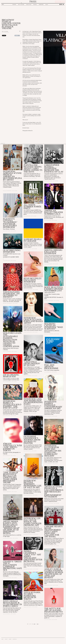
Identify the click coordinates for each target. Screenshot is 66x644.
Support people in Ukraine (33, 240)
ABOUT (3, 639)
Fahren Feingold (51, 412)
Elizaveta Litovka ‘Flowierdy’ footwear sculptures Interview (10, 223)
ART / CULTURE (21, 4)
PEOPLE (35, 4)
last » (38, 624)
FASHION (14, 4)
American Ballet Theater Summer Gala (54, 212)
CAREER (10, 639)
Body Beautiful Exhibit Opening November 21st (54, 289)
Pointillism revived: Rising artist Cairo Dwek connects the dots (33, 168)
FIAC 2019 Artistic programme (51, 367)
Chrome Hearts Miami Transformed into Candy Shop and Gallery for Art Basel (53, 531)
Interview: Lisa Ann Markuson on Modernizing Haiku (33, 401)
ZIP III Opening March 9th (11, 376)
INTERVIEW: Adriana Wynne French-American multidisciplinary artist (12, 176)
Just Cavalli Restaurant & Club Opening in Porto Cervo (12, 604)
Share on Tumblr (17, 36)
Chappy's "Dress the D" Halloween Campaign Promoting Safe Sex (13, 566)
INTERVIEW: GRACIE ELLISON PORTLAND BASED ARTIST (33, 320)
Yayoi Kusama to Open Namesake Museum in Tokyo (32, 596)
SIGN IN (63, 2)
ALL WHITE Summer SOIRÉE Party (33, 207)
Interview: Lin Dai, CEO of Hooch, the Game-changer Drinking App (33, 522)
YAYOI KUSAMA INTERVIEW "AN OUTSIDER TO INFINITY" (11, 294)
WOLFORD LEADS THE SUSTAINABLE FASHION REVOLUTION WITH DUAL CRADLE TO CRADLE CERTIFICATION (12, 340)
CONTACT (6, 639)
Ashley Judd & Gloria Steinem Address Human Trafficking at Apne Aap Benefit (54, 573)
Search (3, 4)
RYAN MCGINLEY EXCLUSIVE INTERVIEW (33, 280)
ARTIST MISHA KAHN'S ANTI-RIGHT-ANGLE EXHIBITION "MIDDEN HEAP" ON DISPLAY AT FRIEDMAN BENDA (11, 527)
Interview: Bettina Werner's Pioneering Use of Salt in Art (33, 484)
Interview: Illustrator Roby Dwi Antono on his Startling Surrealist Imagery (53, 451)
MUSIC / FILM (29, 4)
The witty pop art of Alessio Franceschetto (54, 610)
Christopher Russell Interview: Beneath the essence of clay (54, 168)
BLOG (47, 4)
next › (35, 624)
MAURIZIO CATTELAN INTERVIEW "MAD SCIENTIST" (54, 326)
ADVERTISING (15, 639)
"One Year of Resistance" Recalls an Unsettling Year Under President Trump (11, 477)
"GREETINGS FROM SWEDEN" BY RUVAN (32, 363)
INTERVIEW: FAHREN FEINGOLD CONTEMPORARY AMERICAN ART (53, 405)
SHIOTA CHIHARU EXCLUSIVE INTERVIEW (53, 252)
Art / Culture (5, 31)
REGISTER (58, 2)
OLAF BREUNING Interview (12, 251)
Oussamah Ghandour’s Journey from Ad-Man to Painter (32, 440)
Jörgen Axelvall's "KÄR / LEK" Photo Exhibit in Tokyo (12, 447)
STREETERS (41, 4)
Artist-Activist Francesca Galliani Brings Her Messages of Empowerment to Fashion (54, 492)
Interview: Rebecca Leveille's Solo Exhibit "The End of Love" (12, 404)
